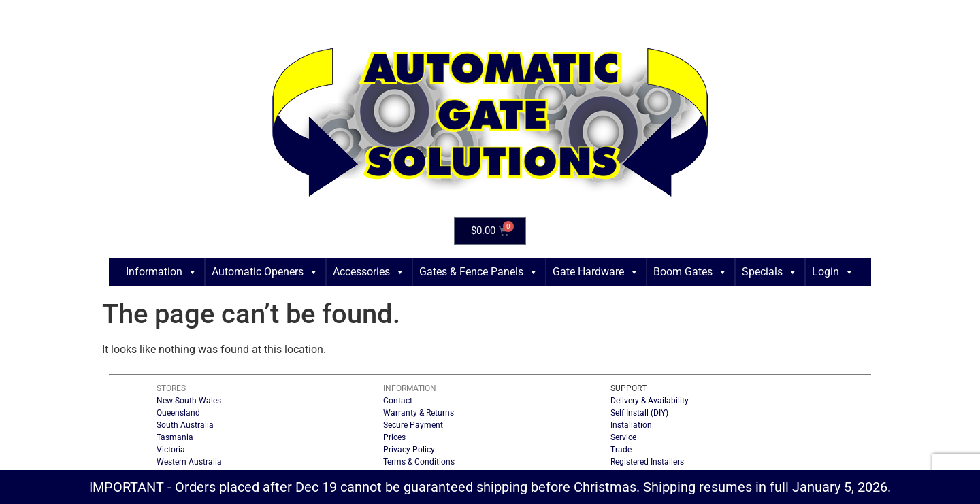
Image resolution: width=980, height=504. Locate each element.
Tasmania (175, 437)
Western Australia (189, 462)
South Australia (185, 425)
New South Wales (189, 401)
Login (833, 272)
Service (623, 437)
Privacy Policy (409, 450)
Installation (631, 425)
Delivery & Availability (650, 401)
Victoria (171, 450)
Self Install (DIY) (639, 413)
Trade (621, 450)
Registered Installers (647, 462)
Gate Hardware (596, 272)
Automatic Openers (265, 272)
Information (162, 272)
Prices (394, 437)
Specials (770, 272)
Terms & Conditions (419, 462)
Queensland (178, 413)
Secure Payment (413, 425)
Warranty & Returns (419, 413)
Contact (398, 401)
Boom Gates (690, 272)
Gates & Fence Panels (479, 272)
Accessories (369, 272)
